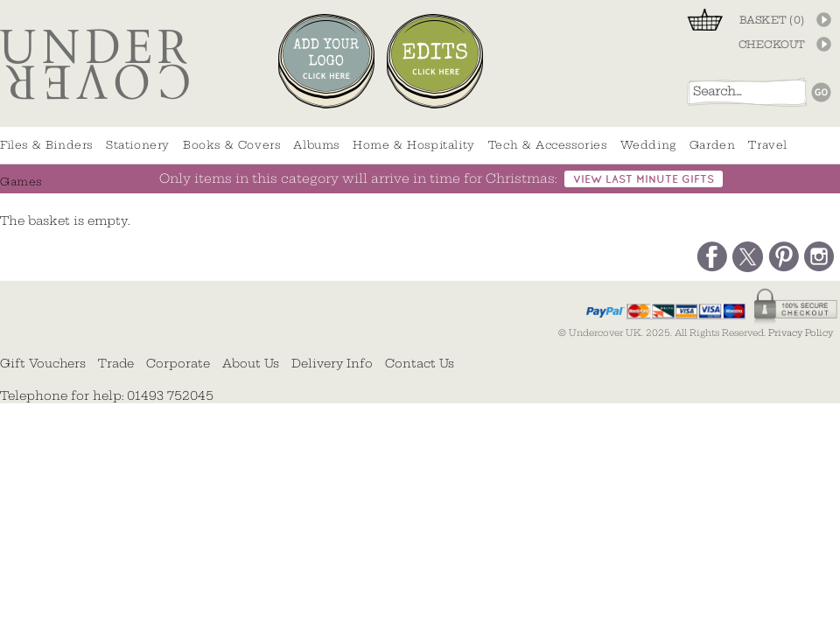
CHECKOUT (772, 45)
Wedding (648, 145)
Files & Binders (46, 145)
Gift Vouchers (43, 363)
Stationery (138, 145)
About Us (251, 363)
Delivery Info (332, 363)
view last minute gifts (644, 180)
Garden (713, 145)
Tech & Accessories (548, 145)
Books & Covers (231, 145)
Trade (116, 363)
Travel (768, 145)
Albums (316, 145)
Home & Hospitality (414, 145)
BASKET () (772, 20)
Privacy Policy (801, 333)
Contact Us (420, 363)
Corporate (178, 363)
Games (21, 182)
